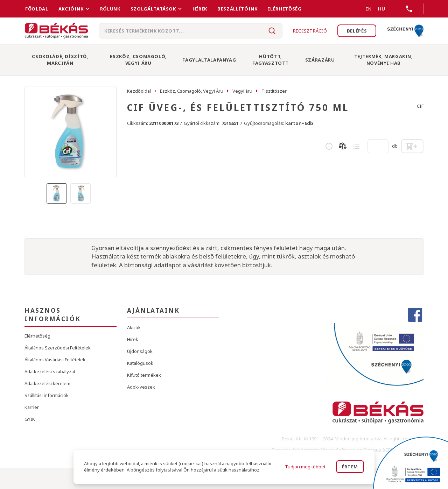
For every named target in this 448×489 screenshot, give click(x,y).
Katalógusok (140, 363)
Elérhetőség (284, 9)
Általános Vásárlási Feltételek (55, 360)
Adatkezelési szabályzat (50, 371)
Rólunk (110, 9)
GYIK (30, 419)
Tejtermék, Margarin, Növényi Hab (384, 60)
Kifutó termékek (144, 375)
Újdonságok (140, 351)
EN (360, 9)
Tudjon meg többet (305, 467)
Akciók (134, 327)
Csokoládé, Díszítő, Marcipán (60, 60)
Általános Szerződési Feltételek (58, 348)
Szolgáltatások (153, 9)
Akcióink (71, 9)
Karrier (32, 407)
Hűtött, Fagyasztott (271, 60)
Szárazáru (320, 60)
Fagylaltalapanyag (209, 60)
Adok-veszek (141, 387)
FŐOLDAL (37, 9)
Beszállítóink (237, 9)
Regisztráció (310, 31)
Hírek (200, 9)
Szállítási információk (47, 395)
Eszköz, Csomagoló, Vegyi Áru (138, 60)
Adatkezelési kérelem (47, 383)
